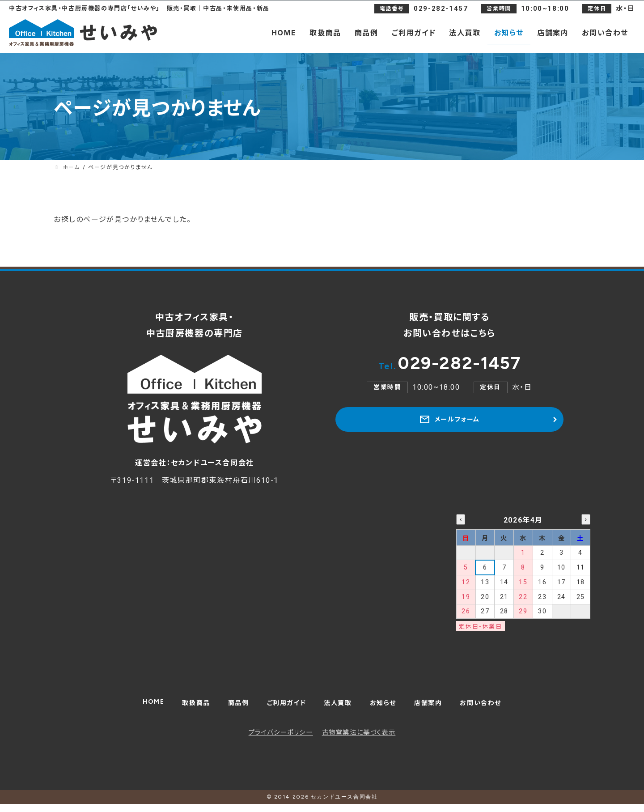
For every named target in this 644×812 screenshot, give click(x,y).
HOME (140, 706)
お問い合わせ (492, 708)
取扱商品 (186, 708)
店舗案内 (436, 708)
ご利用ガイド (283, 708)
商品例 (231, 708)
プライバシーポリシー (281, 741)
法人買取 (339, 708)
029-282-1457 (449, 367)
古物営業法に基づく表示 (359, 741)
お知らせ (387, 708)
